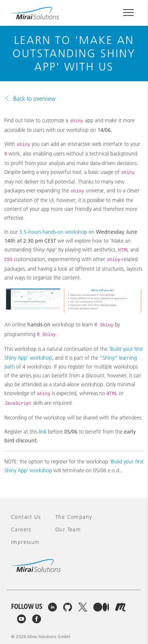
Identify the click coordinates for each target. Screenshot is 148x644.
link (43, 432)
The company (74, 517)
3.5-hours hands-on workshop (53, 232)
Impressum (25, 542)
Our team (68, 530)
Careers (21, 530)
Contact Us (26, 517)
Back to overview (34, 99)
